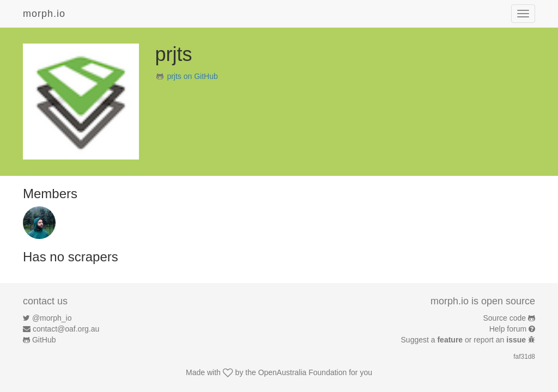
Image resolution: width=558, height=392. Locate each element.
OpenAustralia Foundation (303, 372)
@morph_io (52, 318)
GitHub (44, 340)
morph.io (44, 14)
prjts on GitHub (192, 76)
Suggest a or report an (465, 340)
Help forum (508, 329)
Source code (505, 318)
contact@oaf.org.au (66, 329)
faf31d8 (524, 357)
